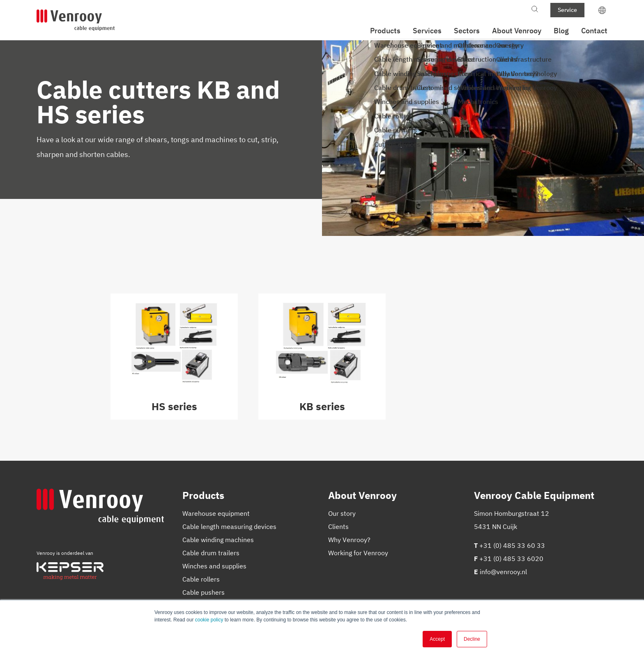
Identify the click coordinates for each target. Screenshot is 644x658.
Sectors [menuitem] (467, 31)
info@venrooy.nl (503, 572)
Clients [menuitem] (338, 526)
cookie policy (209, 620)
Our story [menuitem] (342, 513)
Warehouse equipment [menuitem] (216, 513)
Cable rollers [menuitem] (201, 579)
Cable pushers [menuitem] (204, 592)
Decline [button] (472, 639)
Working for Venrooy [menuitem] (358, 553)
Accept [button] (437, 639)
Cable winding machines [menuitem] (218, 540)
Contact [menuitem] (594, 31)
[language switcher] (602, 10)
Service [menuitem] (567, 10)
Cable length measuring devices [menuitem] (229, 526)
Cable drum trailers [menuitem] (211, 553)
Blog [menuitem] (561, 31)
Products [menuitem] (385, 31)
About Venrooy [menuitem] (517, 31)
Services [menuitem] (427, 31)
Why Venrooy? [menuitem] (349, 540)
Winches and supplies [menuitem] (214, 566)
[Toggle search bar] (535, 10)
